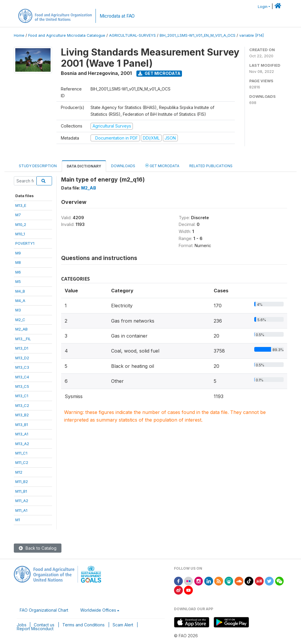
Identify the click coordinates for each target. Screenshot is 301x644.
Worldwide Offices (98, 610)
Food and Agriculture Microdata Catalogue (67, 35)
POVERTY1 (25, 243)
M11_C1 (21, 453)
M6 (18, 272)
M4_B (20, 291)
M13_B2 (22, 415)
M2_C (20, 320)
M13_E (21, 205)
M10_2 (21, 224)
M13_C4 (22, 377)
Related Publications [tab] (211, 166)
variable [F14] (251, 35)
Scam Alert (123, 625)
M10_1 (20, 234)
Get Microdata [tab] (162, 166)
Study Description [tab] (38, 166)
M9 (18, 253)
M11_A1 (21, 510)
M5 (18, 281)
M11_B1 (21, 491)
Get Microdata (159, 73)
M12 (19, 472)
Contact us (44, 625)
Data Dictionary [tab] (84, 166)
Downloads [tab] (123, 166)
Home (19, 35)
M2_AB (21, 329)
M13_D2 (22, 358)
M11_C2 (22, 462)
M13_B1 (22, 425)
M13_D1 (22, 348)
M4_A (20, 301)
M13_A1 (22, 434)
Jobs (22, 625)
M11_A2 (22, 501)
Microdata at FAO (117, 16)
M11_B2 (22, 482)
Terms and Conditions (83, 625)
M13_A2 (22, 444)
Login (263, 7)
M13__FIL (23, 339)
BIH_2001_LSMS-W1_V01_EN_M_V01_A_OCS (198, 35)
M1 (18, 520)
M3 (18, 310)
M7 (18, 215)
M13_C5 (22, 386)
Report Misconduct (35, 629)
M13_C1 (22, 396)
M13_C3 (22, 367)
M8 (18, 262)
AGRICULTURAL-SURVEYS (132, 35)
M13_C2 (22, 405)
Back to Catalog (38, 548)
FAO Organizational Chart (44, 610)
